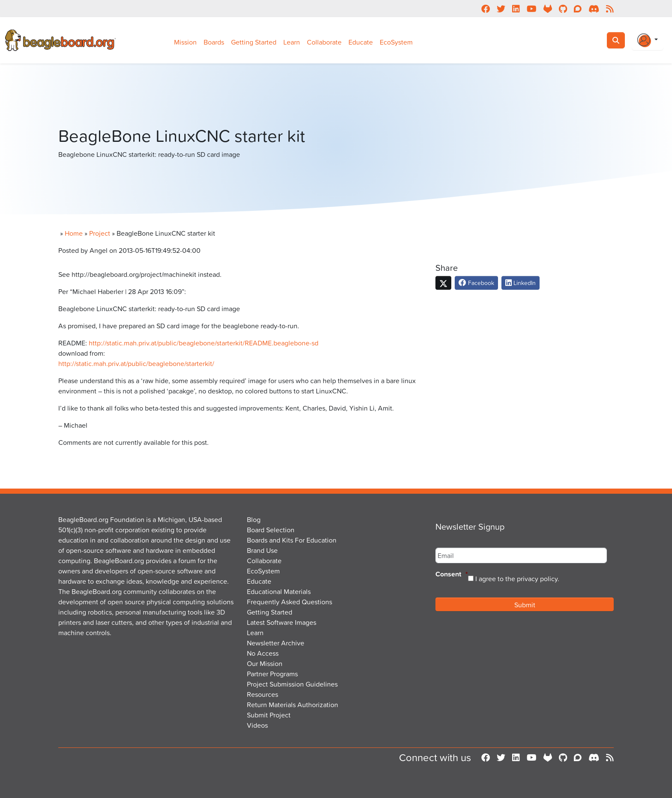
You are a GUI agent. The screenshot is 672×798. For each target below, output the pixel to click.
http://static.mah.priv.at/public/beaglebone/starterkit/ (136, 363)
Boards (214, 42)
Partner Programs (272, 674)
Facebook (476, 283)
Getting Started (254, 42)
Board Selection (271, 530)
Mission (185, 42)
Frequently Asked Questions (289, 602)
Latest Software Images (282, 622)
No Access (263, 653)
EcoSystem (396, 42)
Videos (257, 725)
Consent (452, 574)
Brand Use (262, 550)
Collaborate (324, 42)
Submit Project (269, 715)
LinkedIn (520, 283)
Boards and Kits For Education (292, 540)
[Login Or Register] (648, 40)
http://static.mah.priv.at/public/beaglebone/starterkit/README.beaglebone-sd (204, 343)
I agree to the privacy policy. (517, 579)
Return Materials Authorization (292, 705)
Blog (254, 519)
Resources (262, 694)
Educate (361, 42)
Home (74, 233)
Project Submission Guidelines (292, 684)
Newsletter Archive (276, 643)
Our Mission (265, 663)
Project (100, 233)
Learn (292, 42)
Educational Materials (279, 591)
